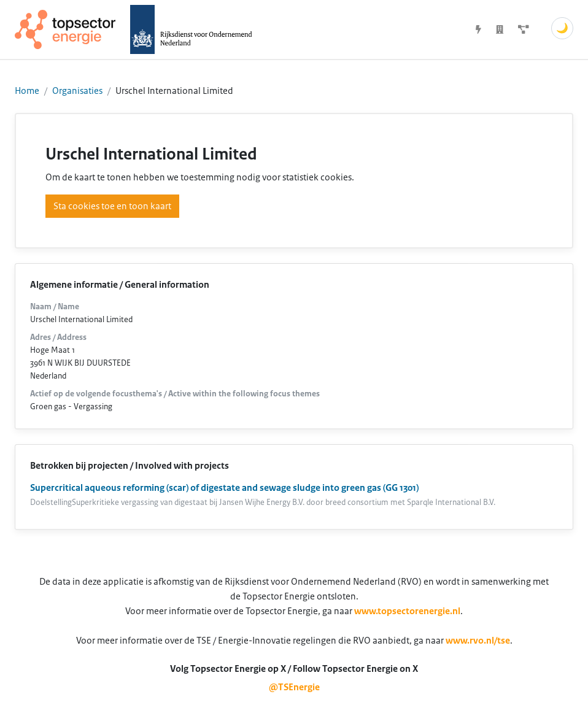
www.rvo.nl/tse (478, 641)
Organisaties (77, 91)
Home (27, 91)
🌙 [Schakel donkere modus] (562, 28)
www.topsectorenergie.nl (407, 611)
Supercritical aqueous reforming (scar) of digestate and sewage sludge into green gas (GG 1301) (224, 488)
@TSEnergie (294, 687)
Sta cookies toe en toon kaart (112, 206)
